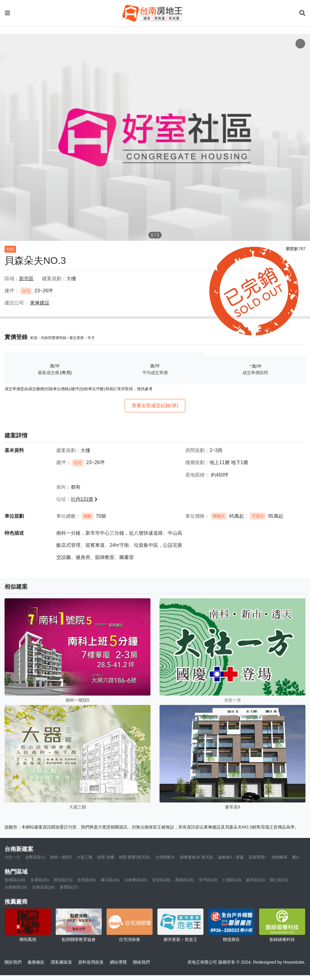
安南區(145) (15, 880)
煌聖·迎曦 (106, 857)
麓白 (296, 857)
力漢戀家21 (165, 857)
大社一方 (12, 857)
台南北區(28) (43, 887)
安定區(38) (161, 880)
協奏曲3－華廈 (231, 857)
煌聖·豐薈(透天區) (135, 857)
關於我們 (13, 962)
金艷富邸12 (35, 857)
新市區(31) (256, 880)
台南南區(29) (16, 887)
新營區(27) (69, 887)
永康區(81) (40, 880)
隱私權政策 (61, 962)
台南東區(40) (136, 880)
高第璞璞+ (257, 857)
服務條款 (36, 962)
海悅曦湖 (279, 857)
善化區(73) (63, 880)
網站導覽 (118, 962)
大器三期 (84, 857)
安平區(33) (208, 880)
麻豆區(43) (110, 880)
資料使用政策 (91, 962)
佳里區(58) (87, 880)
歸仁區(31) (279, 880)
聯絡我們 (141, 962)
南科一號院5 (61, 857)
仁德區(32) (232, 880)
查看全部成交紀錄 (155, 405)
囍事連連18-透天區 (196, 857)
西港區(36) (185, 880)
